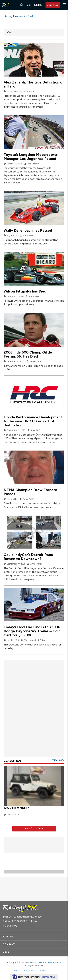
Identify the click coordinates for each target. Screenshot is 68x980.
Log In (38, 5)
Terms (16, 970)
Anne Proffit (29, 91)
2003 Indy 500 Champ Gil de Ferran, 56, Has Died (28, 354)
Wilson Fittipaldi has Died (25, 291)
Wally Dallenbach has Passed (28, 230)
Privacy (43, 970)
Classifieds (29, 970)
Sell (29, 5)
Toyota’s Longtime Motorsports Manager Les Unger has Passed (31, 157)
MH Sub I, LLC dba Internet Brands (45, 962)
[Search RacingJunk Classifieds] (22, 5)
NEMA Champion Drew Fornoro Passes (30, 492)
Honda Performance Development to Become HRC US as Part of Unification (33, 421)
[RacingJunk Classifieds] (5, 5)
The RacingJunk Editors (35, 640)
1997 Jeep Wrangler (16, 808)
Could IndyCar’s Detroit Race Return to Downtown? (28, 557)
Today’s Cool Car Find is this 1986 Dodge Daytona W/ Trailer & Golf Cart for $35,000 (32, 631)
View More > (58, 760)
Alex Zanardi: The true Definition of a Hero (34, 84)
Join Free (53, 5)
